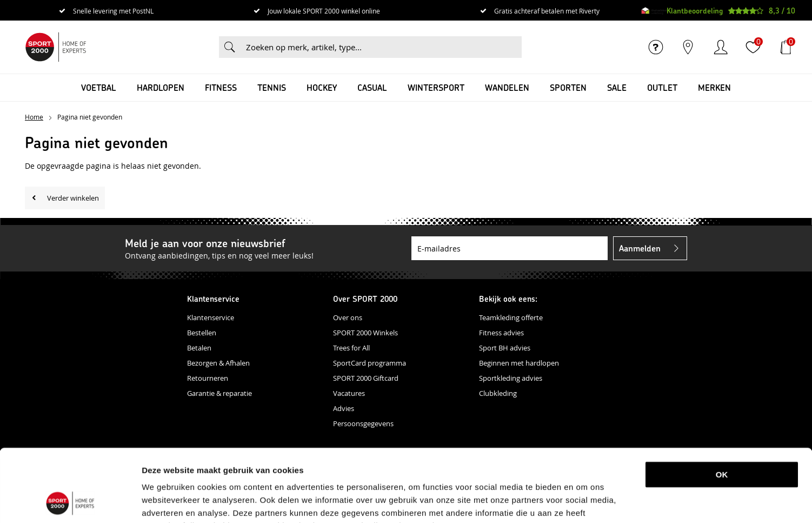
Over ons (348, 317)
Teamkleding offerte (511, 317)
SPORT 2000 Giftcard (366, 378)
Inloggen (721, 47)
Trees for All (351, 348)
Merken (714, 87)
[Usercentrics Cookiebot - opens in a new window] (70, 502)
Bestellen (202, 333)
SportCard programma (370, 363)
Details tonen (570, 502)
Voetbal (99, 87)
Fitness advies (501, 333)
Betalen (199, 348)
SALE (617, 87)
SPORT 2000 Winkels (365, 333)
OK (722, 406)
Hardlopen (161, 87)
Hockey (322, 87)
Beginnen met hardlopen (519, 363)
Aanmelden (640, 248)
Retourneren (208, 378)
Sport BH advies (505, 348)
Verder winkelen (73, 198)
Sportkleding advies (511, 378)
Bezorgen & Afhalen (218, 363)
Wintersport (436, 87)
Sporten (568, 87)
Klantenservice (211, 317)
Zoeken (230, 47)
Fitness (221, 87)
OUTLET (662, 87)
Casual (372, 87)
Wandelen (507, 87)
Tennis (272, 87)
